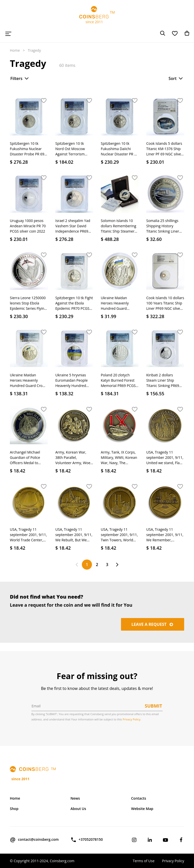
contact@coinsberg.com (34, 840)
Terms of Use (143, 861)
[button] (44, 101)
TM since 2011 (97, 15)
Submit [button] (153, 706)
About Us (78, 809)
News (75, 798)
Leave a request (153, 624)
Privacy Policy (173, 861)
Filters (20, 78)
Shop (14, 809)
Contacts (139, 798)
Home (15, 50)
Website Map (142, 809)
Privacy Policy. (132, 719)
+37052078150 (87, 840)
